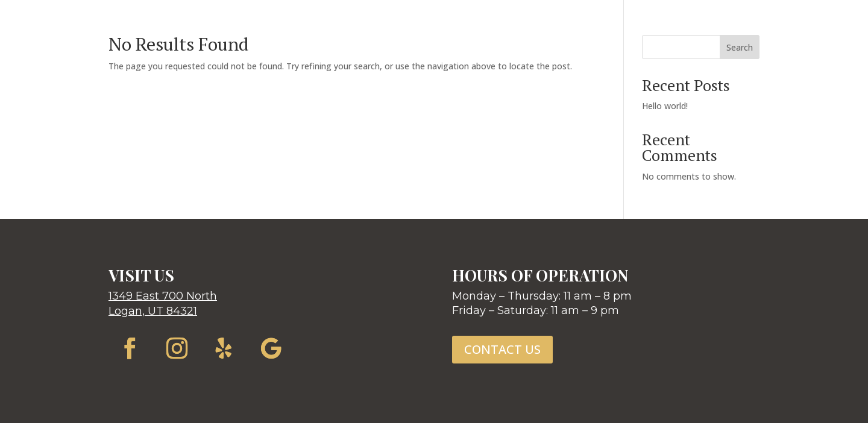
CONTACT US (502, 349)
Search (740, 47)
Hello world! (665, 106)
